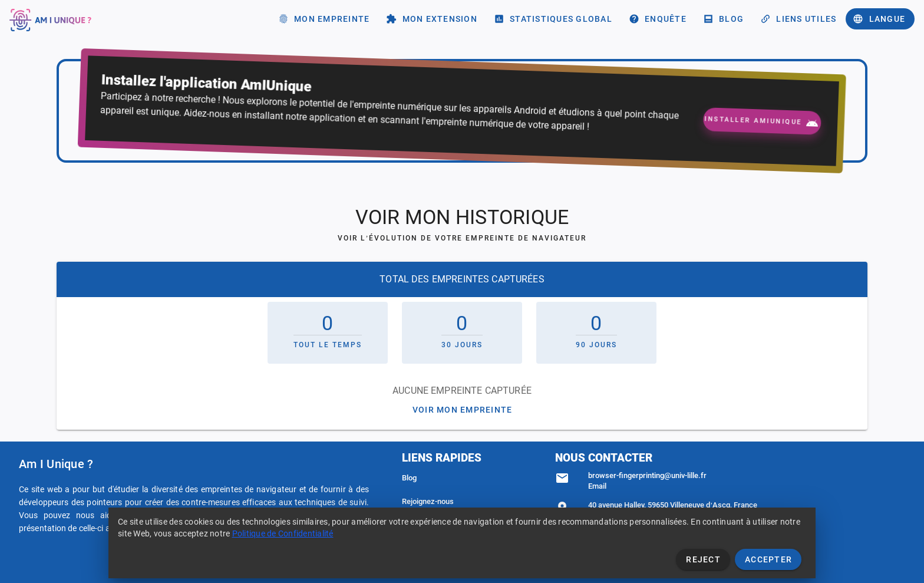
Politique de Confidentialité (283, 533)
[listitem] (462, 478)
